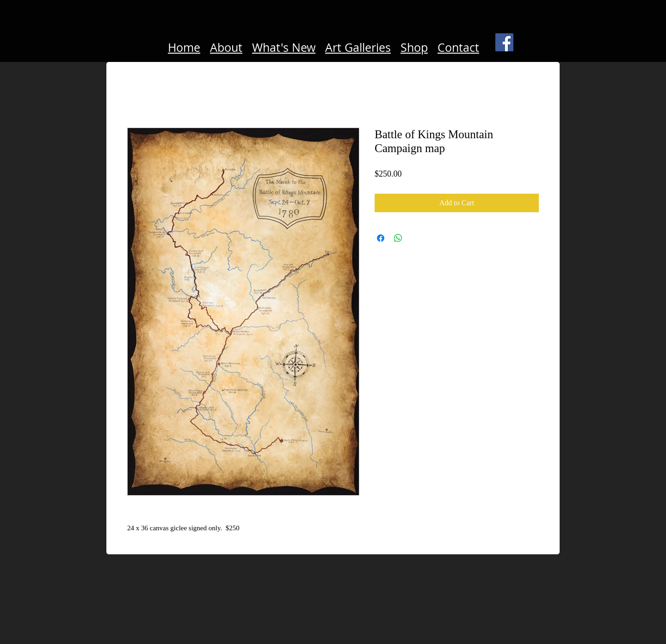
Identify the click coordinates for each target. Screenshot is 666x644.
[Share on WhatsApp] (398, 238)
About (226, 47)
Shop (414, 47)
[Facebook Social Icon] (504, 42)
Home (184, 47)
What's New (284, 47)
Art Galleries (358, 47)
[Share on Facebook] (381, 238)
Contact (458, 47)
